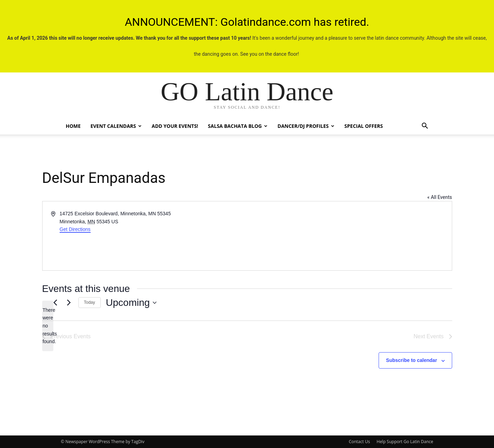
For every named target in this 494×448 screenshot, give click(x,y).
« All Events (440, 197)
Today (90, 302)
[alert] (48, 326)
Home (73, 126)
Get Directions (75, 229)
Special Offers (364, 126)
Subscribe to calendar (411, 360)
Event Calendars (116, 126)
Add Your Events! (175, 126)
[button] (425, 127)
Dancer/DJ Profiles (306, 126)
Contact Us (359, 442)
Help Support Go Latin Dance (405, 442)
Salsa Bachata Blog (238, 126)
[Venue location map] (349, 236)
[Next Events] (69, 303)
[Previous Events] (55, 303)
